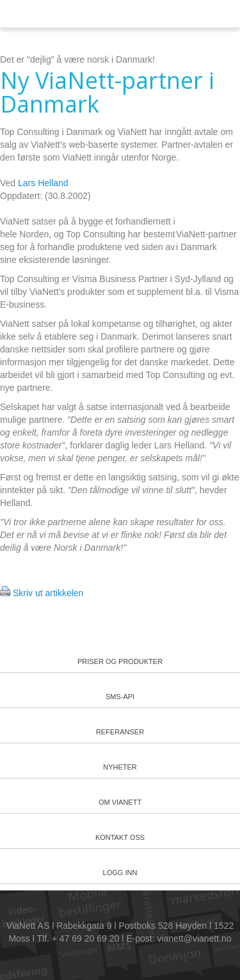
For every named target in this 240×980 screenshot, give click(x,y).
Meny (201, 14)
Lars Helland (43, 183)
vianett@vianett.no (194, 938)
